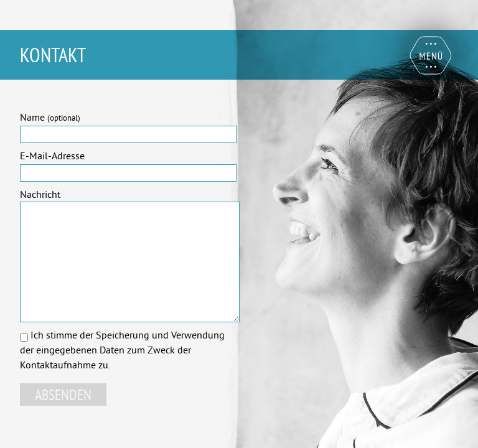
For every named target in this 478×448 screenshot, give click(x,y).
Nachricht (40, 194)
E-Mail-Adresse (52, 156)
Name (50, 117)
